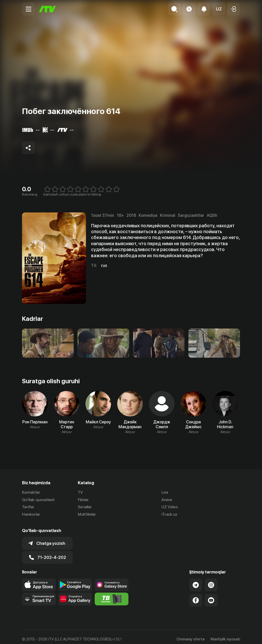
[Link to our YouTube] (211, 596)
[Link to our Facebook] (196, 596)
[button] (219, 9)
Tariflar (28, 507)
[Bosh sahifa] (47, 9)
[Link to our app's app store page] (39, 580)
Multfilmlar (87, 515)
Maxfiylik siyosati (225, 635)
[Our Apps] (39, 594)
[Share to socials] (28, 148)
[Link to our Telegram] (196, 580)
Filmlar (83, 500)
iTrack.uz (169, 515)
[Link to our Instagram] (211, 580)
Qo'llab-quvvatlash (38, 500)
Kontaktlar (31, 492)
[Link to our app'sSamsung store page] (112, 580)
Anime (167, 500)
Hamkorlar (31, 515)
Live (165, 492)
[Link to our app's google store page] (75, 580)
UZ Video (170, 507)
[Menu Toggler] (28, 9)
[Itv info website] (112, 594)
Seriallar (85, 507)
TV (80, 492)
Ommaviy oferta (190, 635)
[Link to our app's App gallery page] (75, 594)
